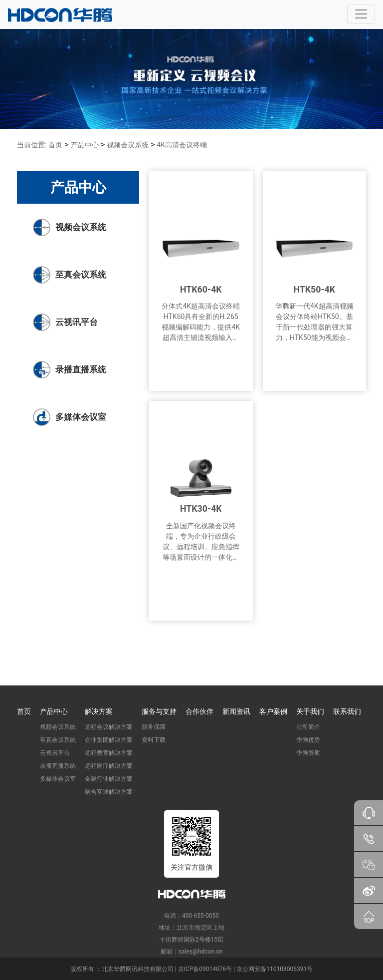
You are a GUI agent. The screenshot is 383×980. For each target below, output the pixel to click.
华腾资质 (308, 753)
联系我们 (347, 711)
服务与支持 (159, 711)
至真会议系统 (58, 740)
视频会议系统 (128, 145)
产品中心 (85, 145)
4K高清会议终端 (182, 145)
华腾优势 (308, 740)
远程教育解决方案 (109, 753)
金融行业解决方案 (109, 779)
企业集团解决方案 (109, 740)
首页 (55, 145)
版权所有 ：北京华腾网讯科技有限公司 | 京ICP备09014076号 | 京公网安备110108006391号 (191, 969)
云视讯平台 (55, 753)
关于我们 (310, 711)
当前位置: (32, 145)
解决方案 (99, 711)
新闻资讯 (236, 711)
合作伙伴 (199, 711)
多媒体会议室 (58, 779)
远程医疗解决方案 (109, 766)
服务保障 (154, 727)
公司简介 (308, 727)
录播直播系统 (58, 766)
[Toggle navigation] (361, 14)
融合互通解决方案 (109, 792)
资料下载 (154, 740)
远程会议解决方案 (109, 727)
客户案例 (273, 711)
